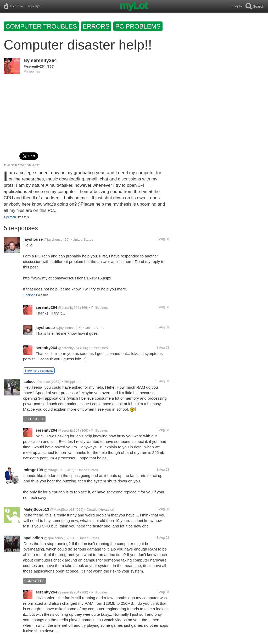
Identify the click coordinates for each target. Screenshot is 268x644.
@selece (43, 382)
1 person (10, 217)
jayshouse (33, 239)
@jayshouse (53, 240)
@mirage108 (54, 470)
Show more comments (39, 371)
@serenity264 (35, 66)
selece (30, 381)
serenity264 (44, 60)
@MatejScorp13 (62, 510)
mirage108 (33, 470)
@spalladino (53, 538)
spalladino (33, 538)
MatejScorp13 (36, 509)
